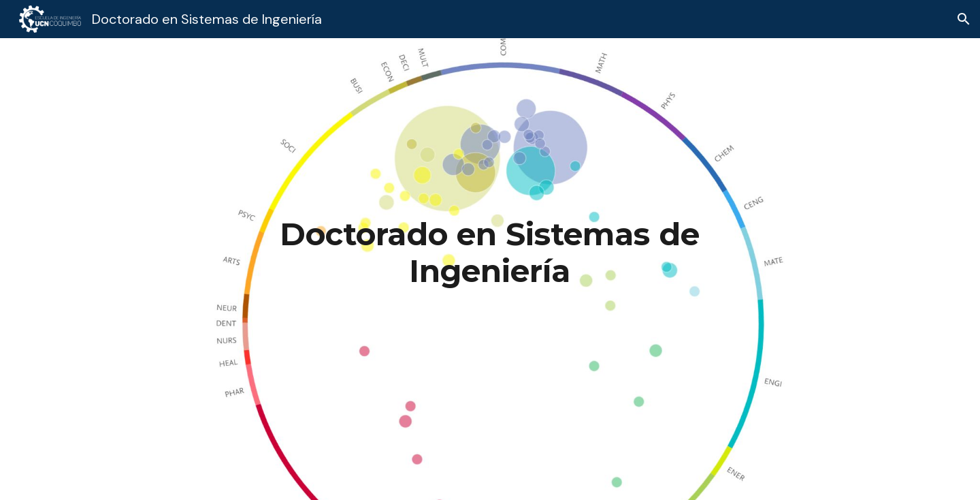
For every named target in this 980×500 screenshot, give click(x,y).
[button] (964, 19)
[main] (490, 253)
